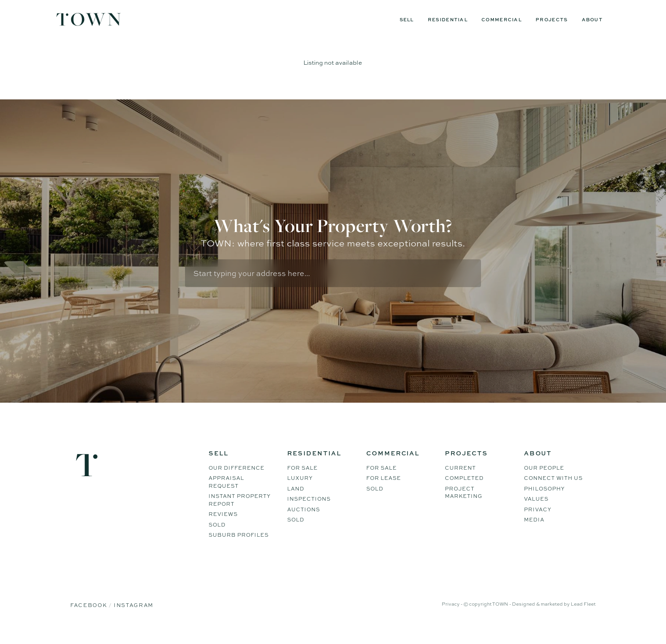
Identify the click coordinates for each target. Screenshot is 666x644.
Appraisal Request (226, 494)
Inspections (309, 510)
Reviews (223, 526)
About (592, 19)
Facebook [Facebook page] (89, 617)
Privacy (538, 521)
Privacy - (453, 615)
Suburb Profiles (239, 546)
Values (536, 510)
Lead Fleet (583, 615)
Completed (464, 490)
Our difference (237, 479)
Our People (544, 479)
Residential (448, 19)
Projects (552, 19)
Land (296, 500)
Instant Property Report (240, 512)
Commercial (502, 19)
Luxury (300, 490)
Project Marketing (464, 504)
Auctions (304, 521)
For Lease (384, 490)
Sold (217, 536)
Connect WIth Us (553, 490)
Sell (407, 19)
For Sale (302, 479)
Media (534, 531)
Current (460, 479)
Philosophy (544, 500)
